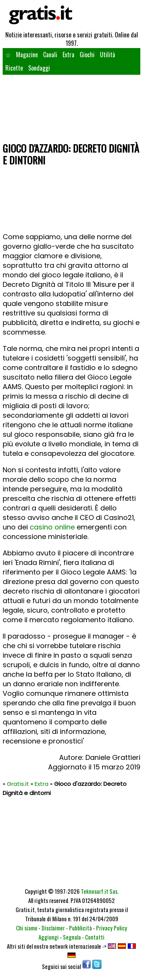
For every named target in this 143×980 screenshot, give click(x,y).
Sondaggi (39, 68)
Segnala (72, 937)
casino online (52, 527)
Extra (68, 55)
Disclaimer (53, 928)
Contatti (95, 937)
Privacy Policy (112, 928)
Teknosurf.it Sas (99, 891)
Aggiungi (49, 937)
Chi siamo (27, 928)
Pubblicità (80, 928)
